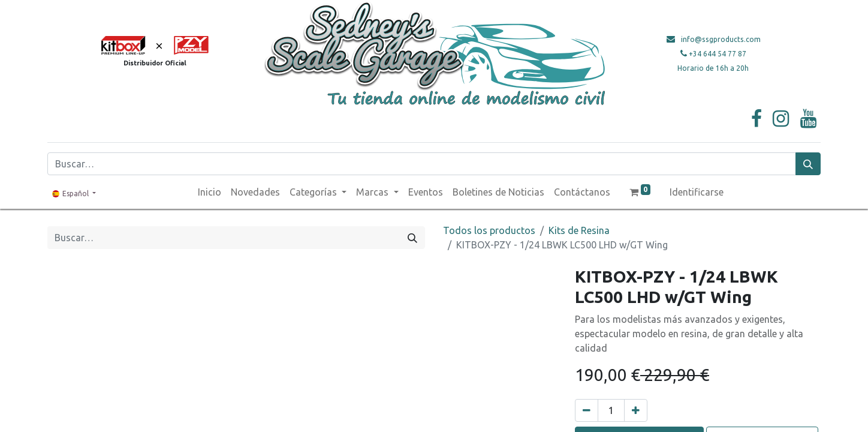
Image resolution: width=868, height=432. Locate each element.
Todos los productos (489, 230)
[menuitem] (210, 192)
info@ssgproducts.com (721, 39)
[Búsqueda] (808, 164)
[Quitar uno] (587, 410)
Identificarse (697, 192)
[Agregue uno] (636, 410)
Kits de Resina (579, 230)
